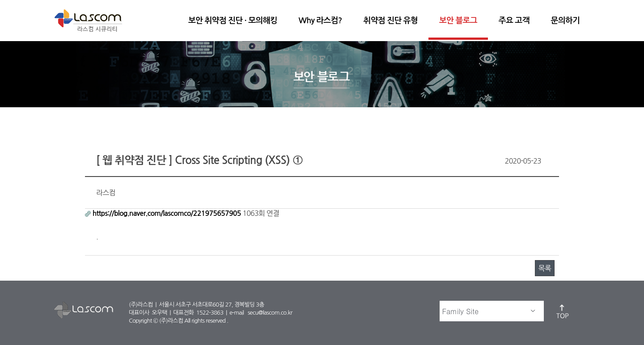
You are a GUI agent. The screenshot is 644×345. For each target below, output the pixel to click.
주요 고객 (514, 21)
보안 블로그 (458, 21)
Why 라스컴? (320, 21)
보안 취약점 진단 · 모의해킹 (233, 21)
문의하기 (565, 21)
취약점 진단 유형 (391, 21)
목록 (545, 268)
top (563, 311)
